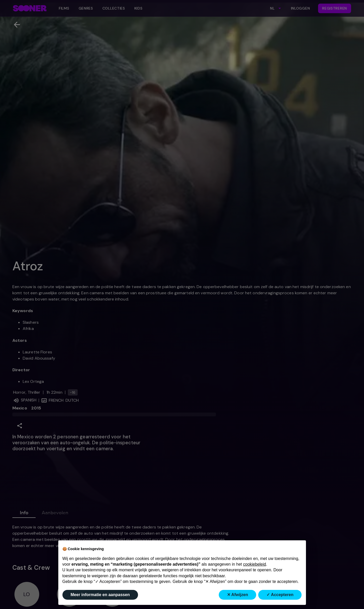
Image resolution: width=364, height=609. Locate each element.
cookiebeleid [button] (254, 564)
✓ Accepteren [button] (280, 595)
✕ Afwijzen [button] (238, 595)
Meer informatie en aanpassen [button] (100, 595)
